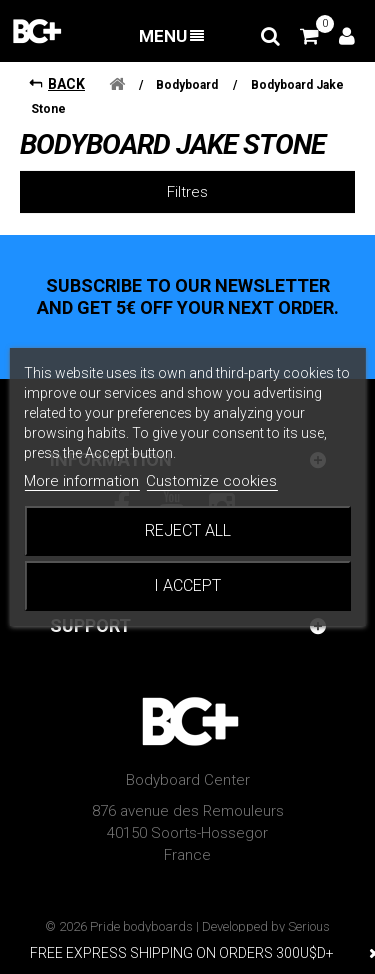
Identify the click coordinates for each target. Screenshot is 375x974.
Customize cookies (211, 481)
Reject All (188, 530)
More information (81, 481)
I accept (187, 585)
